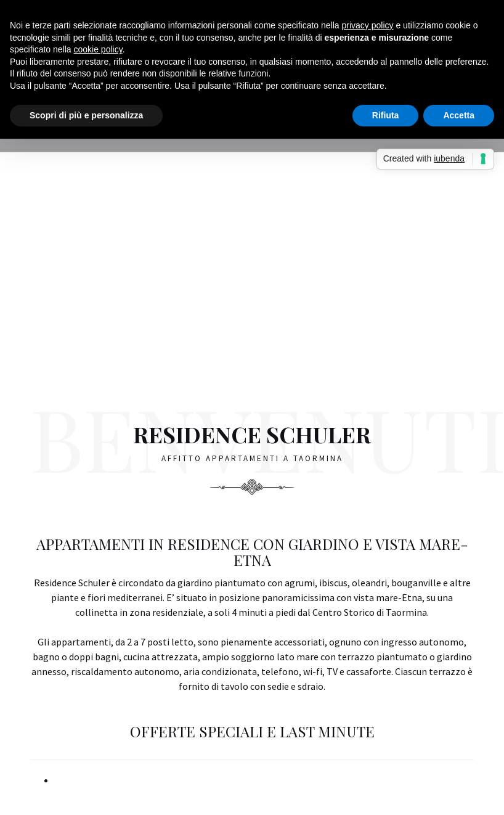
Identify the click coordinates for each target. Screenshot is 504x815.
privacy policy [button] (368, 25)
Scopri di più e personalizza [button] (86, 115)
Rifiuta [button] (386, 115)
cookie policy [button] (98, 49)
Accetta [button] (459, 115)
